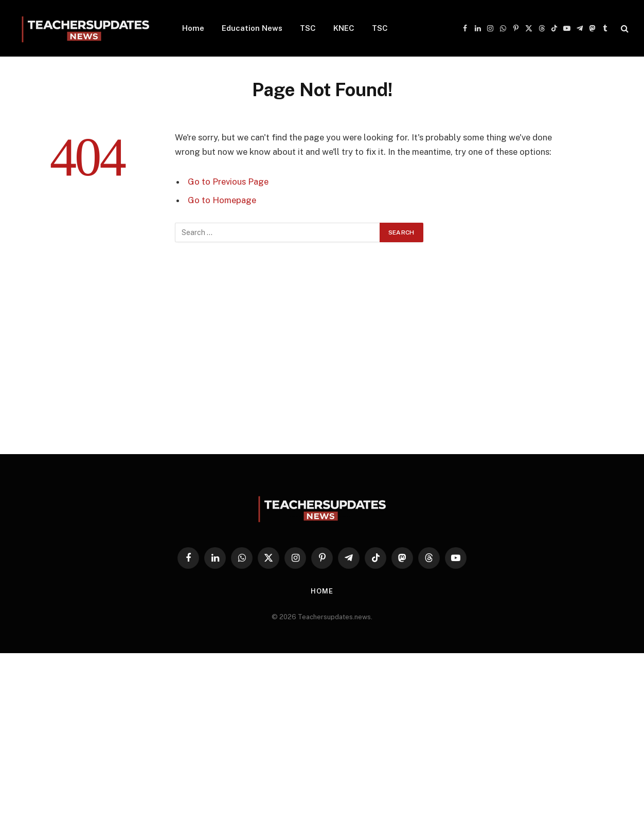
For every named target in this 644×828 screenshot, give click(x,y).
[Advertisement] (322, 361)
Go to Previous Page (228, 182)
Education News (252, 28)
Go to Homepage (222, 200)
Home (193, 28)
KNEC (344, 28)
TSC (308, 28)
